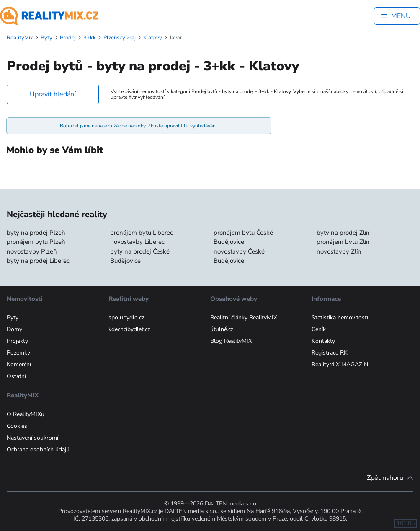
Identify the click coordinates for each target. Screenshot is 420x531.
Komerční (19, 364)
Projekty (17, 341)
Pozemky (18, 353)
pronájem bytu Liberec (142, 233)
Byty (13, 317)
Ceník (319, 329)
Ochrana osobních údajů (38, 449)
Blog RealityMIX (231, 341)
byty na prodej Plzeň (36, 233)
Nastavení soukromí (32, 438)
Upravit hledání (53, 94)
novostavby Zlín (339, 251)
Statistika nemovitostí (340, 317)
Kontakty (323, 341)
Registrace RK (330, 353)
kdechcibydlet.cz (129, 329)
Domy (14, 329)
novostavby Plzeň (32, 251)
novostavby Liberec (137, 242)
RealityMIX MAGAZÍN (340, 364)
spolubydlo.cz (126, 317)
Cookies (17, 426)
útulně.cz (222, 329)
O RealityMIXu (26, 414)
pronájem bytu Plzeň (36, 242)
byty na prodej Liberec (38, 261)
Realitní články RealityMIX (244, 317)
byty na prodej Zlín (343, 233)
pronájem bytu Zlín (343, 242)
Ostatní (16, 376)
